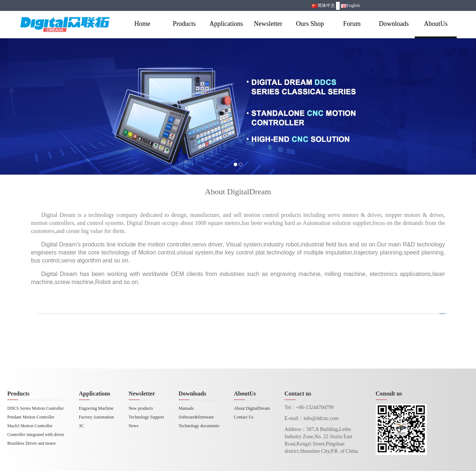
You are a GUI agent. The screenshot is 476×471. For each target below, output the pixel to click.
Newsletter (268, 24)
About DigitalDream (252, 408)
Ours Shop (310, 24)
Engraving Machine (96, 408)
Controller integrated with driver (36, 435)
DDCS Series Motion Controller (36, 408)
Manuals (186, 408)
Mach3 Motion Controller (30, 426)
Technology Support (146, 417)
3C (81, 426)
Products (184, 24)
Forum (352, 24)
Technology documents (199, 426)
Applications (226, 24)
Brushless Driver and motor (32, 443)
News (134, 426)
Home (143, 24)
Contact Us (244, 417)
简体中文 (323, 5)
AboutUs (436, 24)
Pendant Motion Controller (31, 417)
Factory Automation (96, 417)
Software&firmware (196, 417)
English (350, 5)
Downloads (394, 24)
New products (141, 408)
